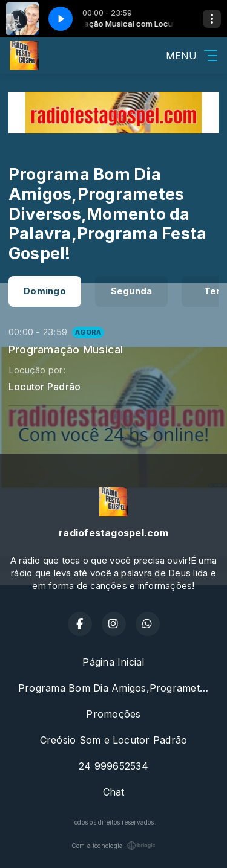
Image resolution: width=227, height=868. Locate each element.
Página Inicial (113, 662)
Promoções (113, 714)
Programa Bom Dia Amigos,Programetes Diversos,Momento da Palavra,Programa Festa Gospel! (118, 688)
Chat (114, 792)
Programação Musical (66, 349)
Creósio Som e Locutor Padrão (114, 740)
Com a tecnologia (114, 846)
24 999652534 (113, 766)
